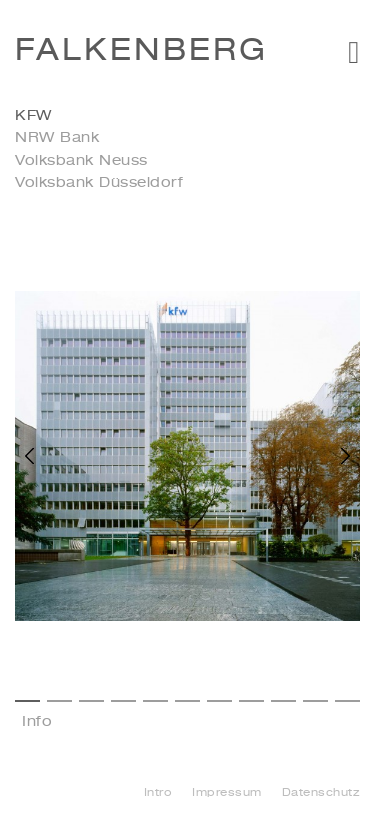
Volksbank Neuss (81, 161)
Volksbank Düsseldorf (99, 183)
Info (37, 722)
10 (315, 701)
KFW (33, 116)
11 (347, 701)
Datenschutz (321, 793)
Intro (158, 793)
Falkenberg (141, 52)
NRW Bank (57, 138)
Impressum (227, 793)
